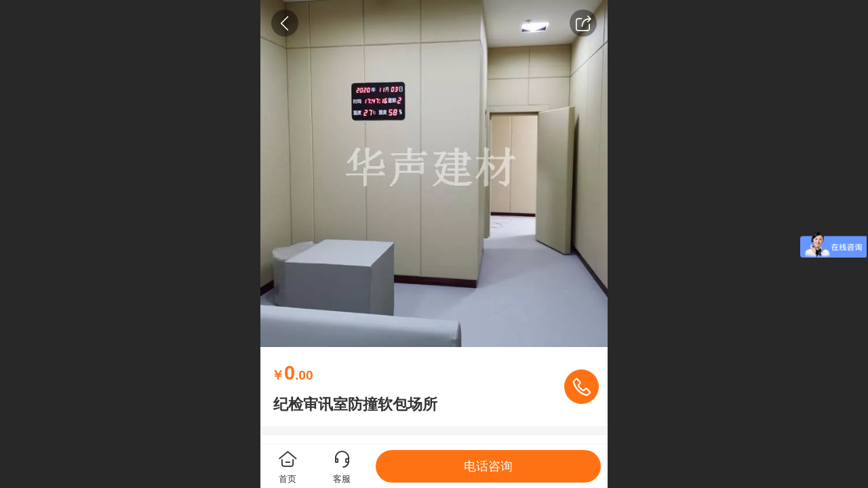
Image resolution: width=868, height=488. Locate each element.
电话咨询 (488, 466)
